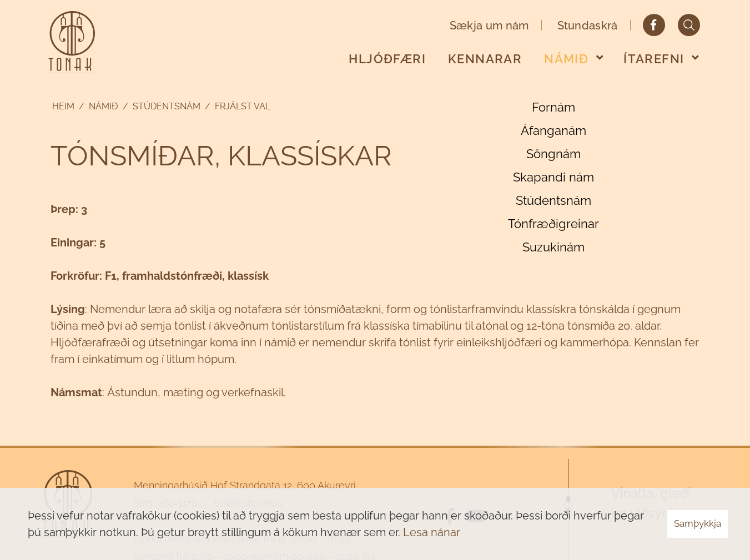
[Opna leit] (689, 25)
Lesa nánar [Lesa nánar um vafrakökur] (432, 532)
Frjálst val (243, 106)
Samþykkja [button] (698, 523)
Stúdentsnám (167, 106)
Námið (104, 106)
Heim (63, 106)
